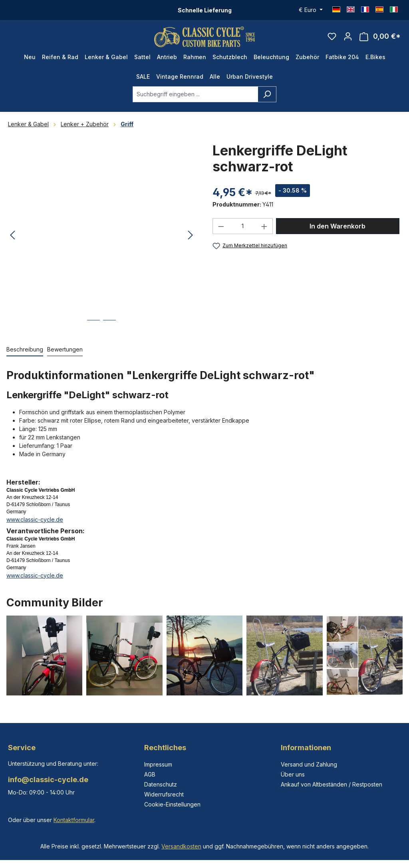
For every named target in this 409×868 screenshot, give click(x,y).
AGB (150, 774)
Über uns (293, 774)
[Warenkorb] (380, 39)
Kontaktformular (74, 820)
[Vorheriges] (12, 239)
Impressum (158, 764)
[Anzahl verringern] (221, 230)
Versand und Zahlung (309, 764)
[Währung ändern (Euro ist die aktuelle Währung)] (311, 10)
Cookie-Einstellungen (172, 804)
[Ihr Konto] (348, 38)
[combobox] (195, 98)
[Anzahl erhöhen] (264, 230)
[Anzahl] (243, 230)
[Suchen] (267, 98)
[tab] (25, 353)
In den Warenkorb (338, 230)
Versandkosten (181, 846)
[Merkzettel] (332, 38)
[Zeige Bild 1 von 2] (93, 330)
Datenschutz (161, 784)
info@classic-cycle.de (48, 780)
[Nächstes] (191, 239)
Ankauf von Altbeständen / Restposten (332, 784)
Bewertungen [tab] (65, 353)
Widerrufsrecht (164, 794)
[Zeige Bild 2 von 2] (109, 330)
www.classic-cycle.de (35, 523)
